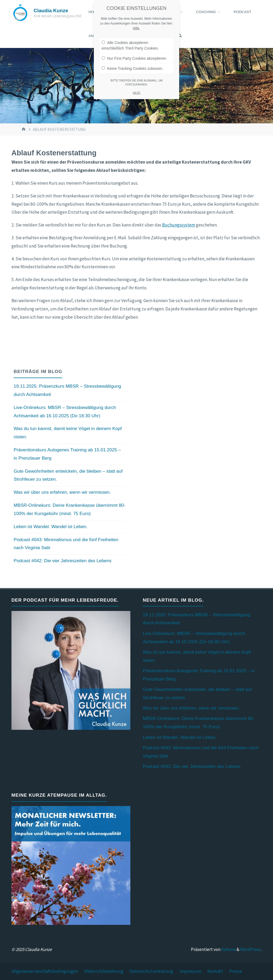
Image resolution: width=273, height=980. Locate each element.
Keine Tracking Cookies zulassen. (132, 68)
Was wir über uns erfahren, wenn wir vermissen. (62, 492)
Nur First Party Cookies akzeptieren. (134, 58)
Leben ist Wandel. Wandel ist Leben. (51, 527)
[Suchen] (180, 36)
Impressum (190, 971)
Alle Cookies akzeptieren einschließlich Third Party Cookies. (130, 45)
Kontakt (215, 971)
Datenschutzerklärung (151, 971)
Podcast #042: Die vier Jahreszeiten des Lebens (63, 561)
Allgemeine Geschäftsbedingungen (45, 971)
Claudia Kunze (51, 11)
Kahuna (228, 949)
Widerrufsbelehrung (104, 971)
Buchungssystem (179, 225)
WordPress (250, 949)
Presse (236, 971)
